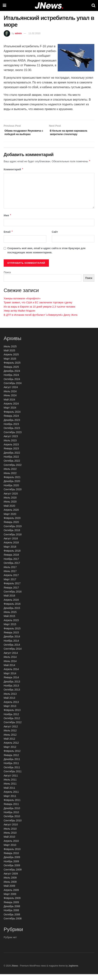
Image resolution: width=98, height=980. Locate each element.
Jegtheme (73, 972)
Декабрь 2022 (12, 459)
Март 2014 (10, 679)
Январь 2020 (11, 528)
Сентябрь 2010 (13, 826)
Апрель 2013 (11, 708)
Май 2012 (9, 745)
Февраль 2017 (12, 589)
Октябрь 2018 (12, 536)
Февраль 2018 (12, 557)
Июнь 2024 (10, 401)
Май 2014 (9, 671)
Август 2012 (11, 732)
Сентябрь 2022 (13, 471)
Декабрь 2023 (12, 426)
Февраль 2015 (12, 634)
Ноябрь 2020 (11, 491)
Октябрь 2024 (12, 385)
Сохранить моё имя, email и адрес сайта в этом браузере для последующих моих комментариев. (46, 256)
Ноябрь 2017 (11, 565)
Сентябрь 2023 (13, 438)
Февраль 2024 (12, 418)
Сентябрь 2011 (13, 777)
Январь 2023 (11, 454)
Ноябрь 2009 (11, 867)
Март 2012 (10, 753)
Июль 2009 (10, 884)
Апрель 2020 (11, 516)
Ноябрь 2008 (11, 916)
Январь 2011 (11, 810)
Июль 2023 (10, 446)
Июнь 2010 (10, 839)
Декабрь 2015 (12, 614)
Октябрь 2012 (12, 724)
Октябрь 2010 (12, 822)
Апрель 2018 (11, 549)
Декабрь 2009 (12, 863)
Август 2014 (11, 659)
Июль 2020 (10, 503)
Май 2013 (9, 704)
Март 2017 (10, 585)
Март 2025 (10, 365)
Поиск (7, 278)
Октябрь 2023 (12, 434)
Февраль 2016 (12, 610)
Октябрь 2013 (12, 696)
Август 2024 (11, 393)
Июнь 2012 (10, 741)
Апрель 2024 (11, 409)
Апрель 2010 (11, 847)
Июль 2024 (10, 397)
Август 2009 (11, 879)
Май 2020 (9, 512)
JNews (15, 972)
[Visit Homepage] (49, 6)
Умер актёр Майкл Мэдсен (19, 317)
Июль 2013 (10, 700)
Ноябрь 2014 (11, 647)
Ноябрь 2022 (11, 463)
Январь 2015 (11, 638)
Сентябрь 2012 (13, 728)
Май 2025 (9, 356)
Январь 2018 (11, 561)
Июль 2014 (10, 663)
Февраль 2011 (12, 806)
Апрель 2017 (11, 581)
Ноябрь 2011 (11, 769)
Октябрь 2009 (12, 871)
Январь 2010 (11, 859)
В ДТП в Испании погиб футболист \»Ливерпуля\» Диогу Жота (41, 321)
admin (18, 33)
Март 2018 (10, 553)
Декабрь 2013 (12, 687)
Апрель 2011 (11, 798)
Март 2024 (10, 414)
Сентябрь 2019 (13, 532)
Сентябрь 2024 (13, 389)
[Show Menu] (4, 5)
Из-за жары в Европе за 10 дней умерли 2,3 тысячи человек (39, 312)
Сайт (55, 238)
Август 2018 (11, 544)
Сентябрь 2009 (13, 875)
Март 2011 (10, 802)
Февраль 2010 (12, 855)
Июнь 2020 (10, 508)
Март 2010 (10, 851)
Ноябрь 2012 (11, 720)
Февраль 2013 (12, 716)
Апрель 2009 (11, 896)
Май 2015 (9, 622)
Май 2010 (9, 843)
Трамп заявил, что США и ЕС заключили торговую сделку (38, 308)
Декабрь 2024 (12, 377)
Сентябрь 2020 (13, 495)
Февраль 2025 (12, 369)
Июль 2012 (10, 737)
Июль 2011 (10, 785)
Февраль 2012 (12, 757)
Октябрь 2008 (12, 920)
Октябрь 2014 (12, 651)
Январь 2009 (11, 908)
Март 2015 (10, 630)
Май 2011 (9, 794)
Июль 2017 (10, 573)
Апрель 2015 (11, 626)
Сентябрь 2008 (13, 925)
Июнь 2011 (10, 790)
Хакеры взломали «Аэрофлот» (22, 304)
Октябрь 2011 (12, 773)
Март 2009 (10, 900)
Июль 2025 (10, 352)
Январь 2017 (11, 593)
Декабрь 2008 (12, 912)
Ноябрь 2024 (11, 381)
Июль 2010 (10, 835)
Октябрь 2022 (12, 467)
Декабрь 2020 (12, 487)
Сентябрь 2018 (13, 540)
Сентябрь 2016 (13, 597)
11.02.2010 (35, 33)
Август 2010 (11, 831)
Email (8, 238)
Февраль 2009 (12, 904)
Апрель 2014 (11, 675)
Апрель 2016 (11, 606)
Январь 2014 (11, 683)
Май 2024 (9, 405)
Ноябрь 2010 (11, 818)
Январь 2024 (11, 422)
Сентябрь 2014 (13, 655)
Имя (8, 221)
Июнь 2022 (10, 479)
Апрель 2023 (11, 450)
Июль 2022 (10, 475)
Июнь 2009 (10, 888)
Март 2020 (10, 520)
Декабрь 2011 (12, 765)
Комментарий (14, 175)
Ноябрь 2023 (11, 430)
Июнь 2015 (10, 618)
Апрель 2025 (11, 360)
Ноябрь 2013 (11, 691)
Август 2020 (11, 499)
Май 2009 (9, 892)
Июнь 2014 (10, 667)
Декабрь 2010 (12, 814)
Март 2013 (10, 712)
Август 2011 (11, 781)
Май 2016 (9, 602)
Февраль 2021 (12, 483)
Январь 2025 (11, 373)
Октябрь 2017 (12, 569)
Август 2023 (11, 442)
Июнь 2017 (10, 577)
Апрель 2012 (11, 749)
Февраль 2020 (12, 524)
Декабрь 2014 (12, 643)
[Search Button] (93, 5)
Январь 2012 (11, 761)
